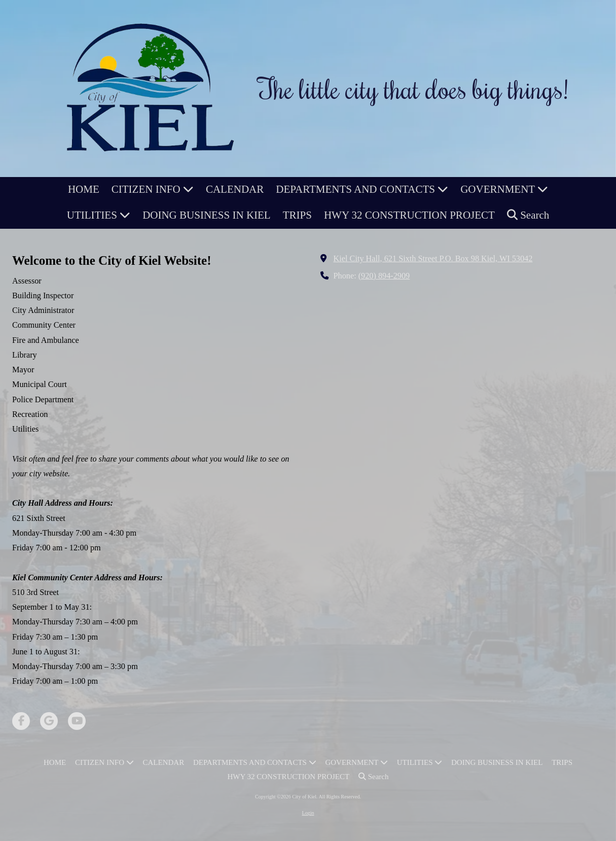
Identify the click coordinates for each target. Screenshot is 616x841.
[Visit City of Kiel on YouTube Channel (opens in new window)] (77, 721)
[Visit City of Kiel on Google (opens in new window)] (49, 721)
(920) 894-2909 (384, 276)
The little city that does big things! (413, 88)
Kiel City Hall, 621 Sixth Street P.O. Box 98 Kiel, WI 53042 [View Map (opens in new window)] (433, 259)
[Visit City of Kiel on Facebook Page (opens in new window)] (21, 721)
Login (308, 813)
